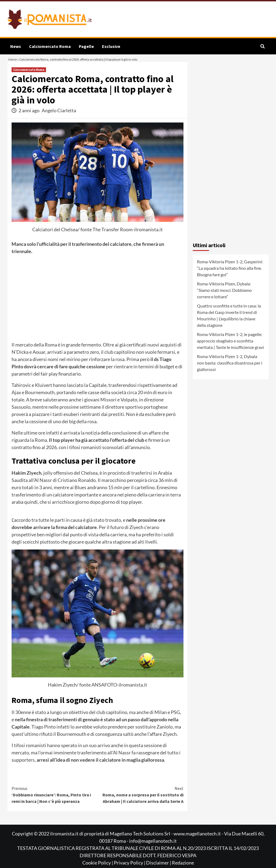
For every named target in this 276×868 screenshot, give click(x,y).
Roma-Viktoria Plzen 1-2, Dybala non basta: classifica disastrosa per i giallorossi (230, 371)
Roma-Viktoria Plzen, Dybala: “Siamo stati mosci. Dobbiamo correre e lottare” (224, 298)
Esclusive (111, 46)
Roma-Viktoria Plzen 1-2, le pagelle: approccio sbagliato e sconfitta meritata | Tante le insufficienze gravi (230, 349)
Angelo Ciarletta (59, 118)
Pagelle (86, 46)
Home (14, 63)
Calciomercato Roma (50, 46)
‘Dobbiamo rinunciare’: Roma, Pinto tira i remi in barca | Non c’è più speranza (55, 802)
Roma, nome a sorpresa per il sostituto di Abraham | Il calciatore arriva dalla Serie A (141, 802)
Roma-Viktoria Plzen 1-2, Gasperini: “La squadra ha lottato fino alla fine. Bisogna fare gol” (230, 276)
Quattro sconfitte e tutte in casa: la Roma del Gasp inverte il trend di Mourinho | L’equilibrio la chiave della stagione (229, 323)
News (16, 46)
